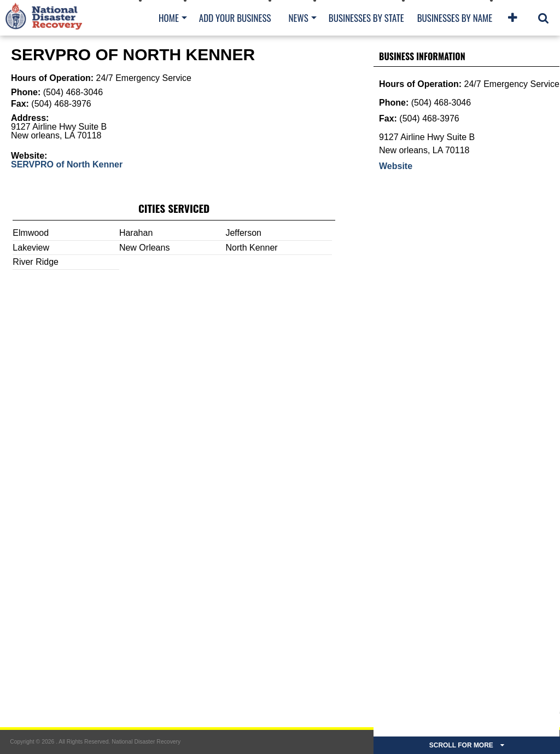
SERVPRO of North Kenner (67, 164)
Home (169, 18)
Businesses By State (366, 18)
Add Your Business (235, 18)
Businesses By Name (455, 18)
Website (396, 166)
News (298, 18)
